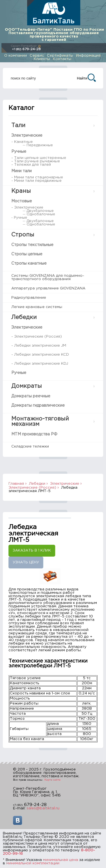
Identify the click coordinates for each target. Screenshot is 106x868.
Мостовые (22, 201)
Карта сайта (52, 780)
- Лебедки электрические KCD (40, 355)
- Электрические (27, 208)
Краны (21, 191)
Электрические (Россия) (32, 488)
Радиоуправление (29, 298)
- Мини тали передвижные (36, 181)
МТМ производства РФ (34, 434)
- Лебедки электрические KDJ (40, 364)
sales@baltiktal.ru (43, 808)
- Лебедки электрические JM (39, 346)
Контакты (62, 59)
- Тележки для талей (31, 165)
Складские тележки (30, 447)
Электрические (27, 136)
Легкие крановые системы (37, 307)
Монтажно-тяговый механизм (40, 421)
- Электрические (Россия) (37, 337)
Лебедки (24, 317)
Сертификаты (60, 56)
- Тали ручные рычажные (36, 161)
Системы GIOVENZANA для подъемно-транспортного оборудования (48, 277)
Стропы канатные (29, 263)
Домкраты (27, 386)
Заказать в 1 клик (32, 551)
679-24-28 (26, 49)
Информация (88, 56)
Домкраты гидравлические (38, 406)
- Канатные (22, 142)
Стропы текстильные (32, 245)
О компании (16, 56)
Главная (16, 484)
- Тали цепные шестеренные (39, 158)
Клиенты (42, 59)
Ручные (19, 152)
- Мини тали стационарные (37, 177)
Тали (18, 125)
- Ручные (19, 218)
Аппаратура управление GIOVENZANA (48, 288)
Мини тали (21, 171)
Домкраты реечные (31, 396)
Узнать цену (26, 562)
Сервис (37, 56)
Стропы (23, 235)
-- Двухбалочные (38, 211)
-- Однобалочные (39, 214)
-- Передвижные (38, 145)
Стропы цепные (27, 254)
